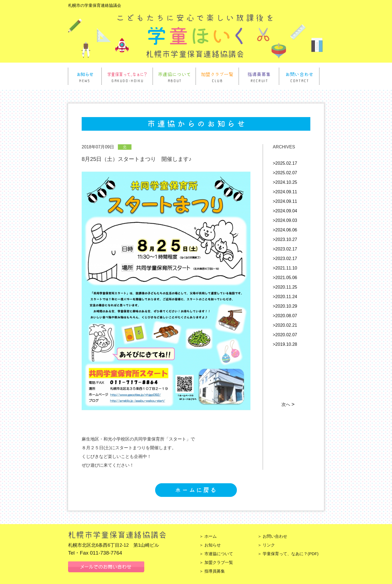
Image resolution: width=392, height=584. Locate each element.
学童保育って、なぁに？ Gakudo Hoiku (127, 76)
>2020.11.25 (285, 287)
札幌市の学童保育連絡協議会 (95, 5)
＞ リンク (266, 545)
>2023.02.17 (285, 249)
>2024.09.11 (285, 192)
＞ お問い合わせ (272, 536)
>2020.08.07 (285, 316)
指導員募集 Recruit (259, 76)
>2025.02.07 (285, 173)
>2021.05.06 (285, 278)
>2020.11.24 (285, 297)
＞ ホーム (208, 536)
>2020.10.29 (285, 306)
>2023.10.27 (285, 239)
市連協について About (174, 76)
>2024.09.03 (285, 220)
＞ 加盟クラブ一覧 (216, 562)
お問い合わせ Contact (299, 76)
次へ (287, 404)
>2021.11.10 (285, 268)
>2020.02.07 (285, 335)
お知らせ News (85, 76)
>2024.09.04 (285, 211)
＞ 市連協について (216, 554)
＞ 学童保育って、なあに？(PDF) (288, 554)
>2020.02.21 (285, 325)
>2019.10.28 (285, 344)
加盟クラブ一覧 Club (217, 76)
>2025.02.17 (285, 163)
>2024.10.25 (285, 182)
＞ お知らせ (210, 545)
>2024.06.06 (285, 230)
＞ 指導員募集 (212, 571)
